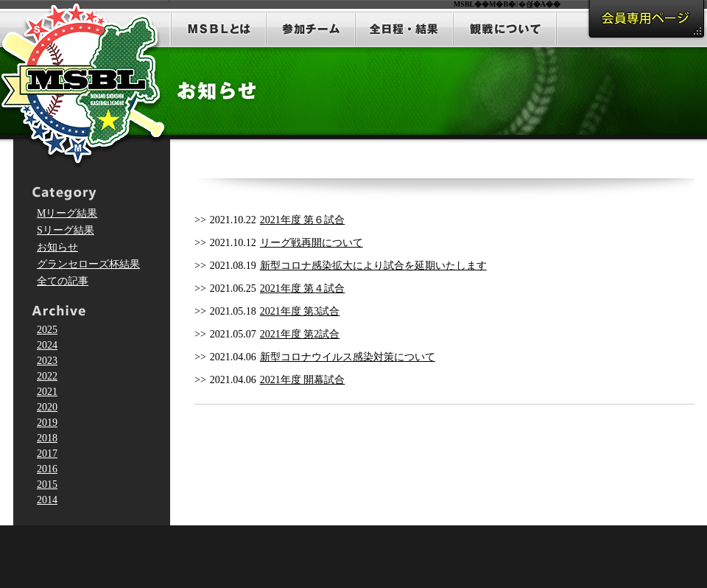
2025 (47, 330)
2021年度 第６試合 (303, 220)
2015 (47, 484)
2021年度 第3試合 (300, 311)
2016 (47, 469)
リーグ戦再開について (312, 243)
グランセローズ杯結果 (88, 264)
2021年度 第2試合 (300, 334)
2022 (47, 376)
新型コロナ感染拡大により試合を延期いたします (373, 266)
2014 (47, 500)
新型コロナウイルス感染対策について (348, 357)
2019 (47, 423)
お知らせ (57, 247)
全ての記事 (63, 281)
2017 (47, 454)
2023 (47, 361)
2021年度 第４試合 (303, 288)
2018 (47, 438)
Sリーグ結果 (66, 230)
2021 (47, 392)
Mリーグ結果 (67, 213)
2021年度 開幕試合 (303, 380)
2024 (47, 345)
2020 (47, 407)
